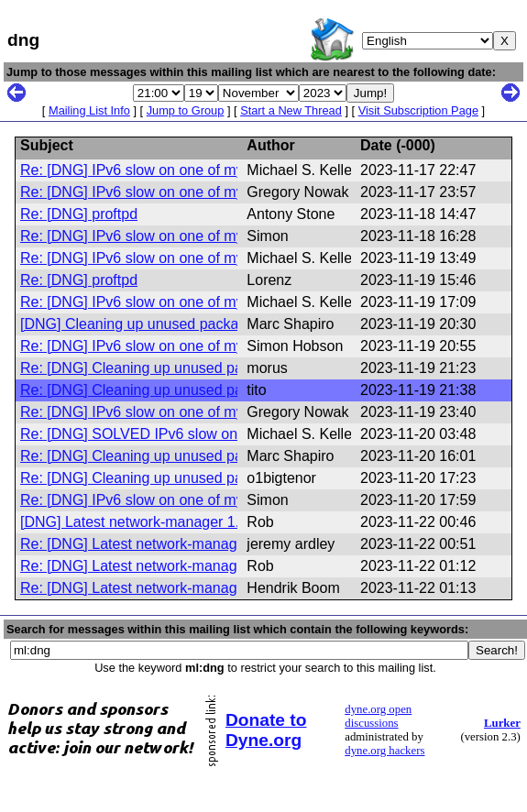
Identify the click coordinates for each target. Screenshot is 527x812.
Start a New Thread (291, 110)
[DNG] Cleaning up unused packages (141, 324)
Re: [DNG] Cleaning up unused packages (155, 368)
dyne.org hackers (384, 751)
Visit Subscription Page (418, 110)
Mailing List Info (89, 110)
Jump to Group (186, 110)
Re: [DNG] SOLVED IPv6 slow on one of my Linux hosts (202, 434)
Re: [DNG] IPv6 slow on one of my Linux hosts (171, 170)
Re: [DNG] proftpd (79, 214)
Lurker (502, 723)
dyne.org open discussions (378, 716)
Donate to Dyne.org (266, 730)
